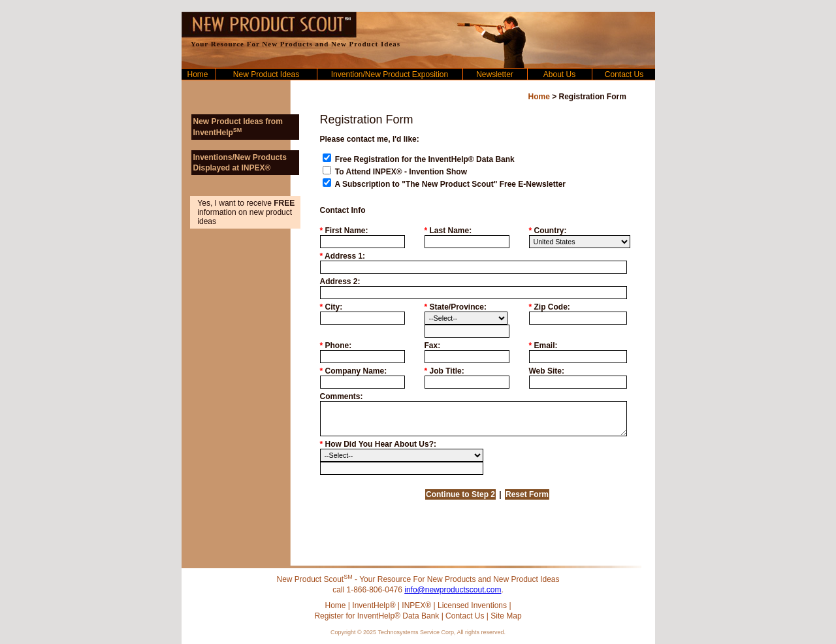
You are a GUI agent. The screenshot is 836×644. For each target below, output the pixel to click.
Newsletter (495, 74)
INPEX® (416, 605)
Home (197, 74)
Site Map (506, 616)
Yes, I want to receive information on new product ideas (246, 212)
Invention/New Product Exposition (390, 74)
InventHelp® (374, 605)
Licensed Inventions (472, 605)
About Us (559, 74)
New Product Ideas (266, 74)
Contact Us (624, 74)
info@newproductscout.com (453, 590)
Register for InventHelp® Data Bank (377, 616)
